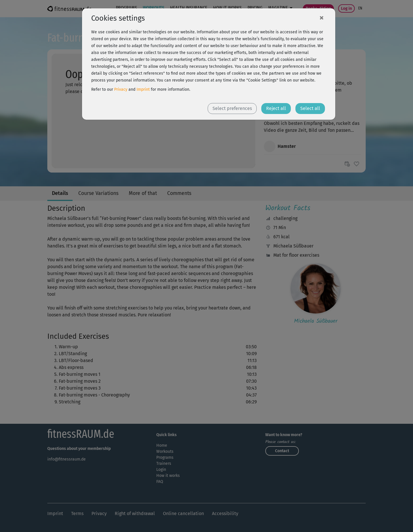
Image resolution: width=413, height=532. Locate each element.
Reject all (276, 108)
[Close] (322, 18)
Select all (310, 108)
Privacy (121, 89)
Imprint (143, 89)
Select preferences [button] (232, 108)
